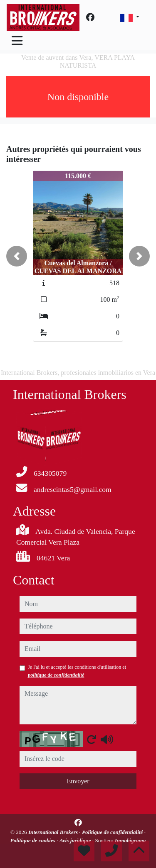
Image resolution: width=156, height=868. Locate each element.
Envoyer (78, 781)
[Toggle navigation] (17, 41)
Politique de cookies (34, 840)
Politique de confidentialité (113, 832)
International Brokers (54, 832)
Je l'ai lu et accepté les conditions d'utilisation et (77, 671)
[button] (17, 256)
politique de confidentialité (56, 675)
